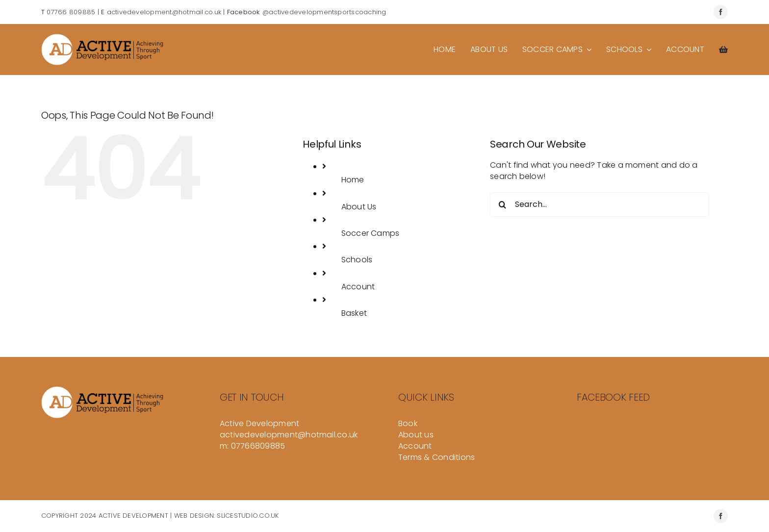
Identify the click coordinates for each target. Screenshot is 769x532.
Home (353, 180)
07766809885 (258, 446)
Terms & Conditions (436, 457)
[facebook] (721, 12)
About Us (359, 207)
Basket (354, 313)
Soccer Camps (371, 233)
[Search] (502, 204)
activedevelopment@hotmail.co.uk (164, 12)
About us (416, 435)
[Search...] (600, 204)
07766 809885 (71, 12)
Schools (357, 260)
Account (358, 287)
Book (408, 423)
